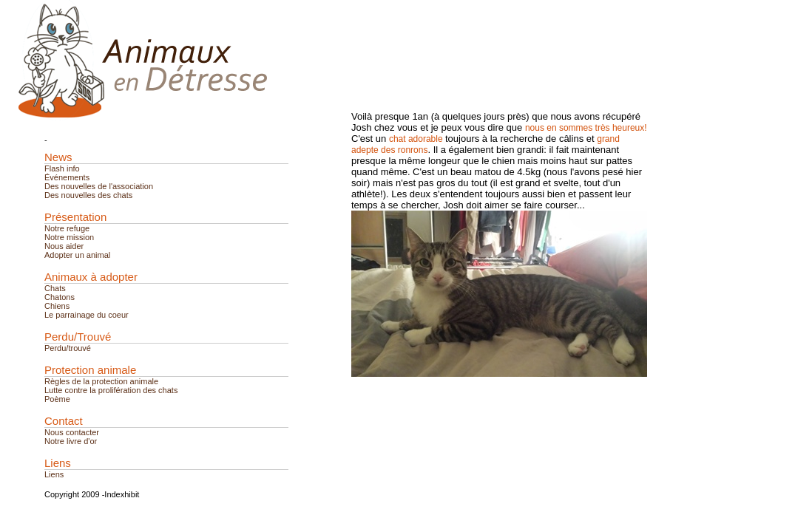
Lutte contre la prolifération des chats (111, 390)
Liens (54, 474)
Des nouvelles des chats (88, 195)
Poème (57, 399)
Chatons (60, 297)
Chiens (57, 306)
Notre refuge (67, 228)
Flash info (62, 168)
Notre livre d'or (71, 441)
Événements (67, 177)
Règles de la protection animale (101, 381)
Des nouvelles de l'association (99, 186)
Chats (55, 288)
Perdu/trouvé (68, 348)
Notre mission (69, 237)
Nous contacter (72, 432)
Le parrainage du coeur (87, 315)
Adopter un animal (77, 255)
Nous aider (64, 246)
